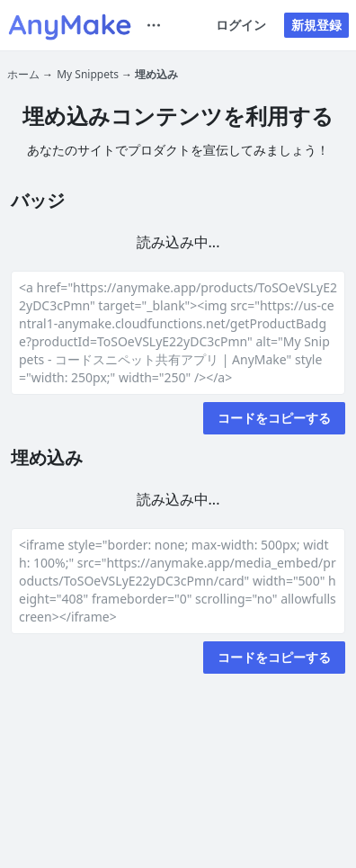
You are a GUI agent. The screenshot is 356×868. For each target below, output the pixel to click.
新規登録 (316, 25)
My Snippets (88, 74)
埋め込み (156, 74)
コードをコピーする (274, 418)
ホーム (23, 74)
